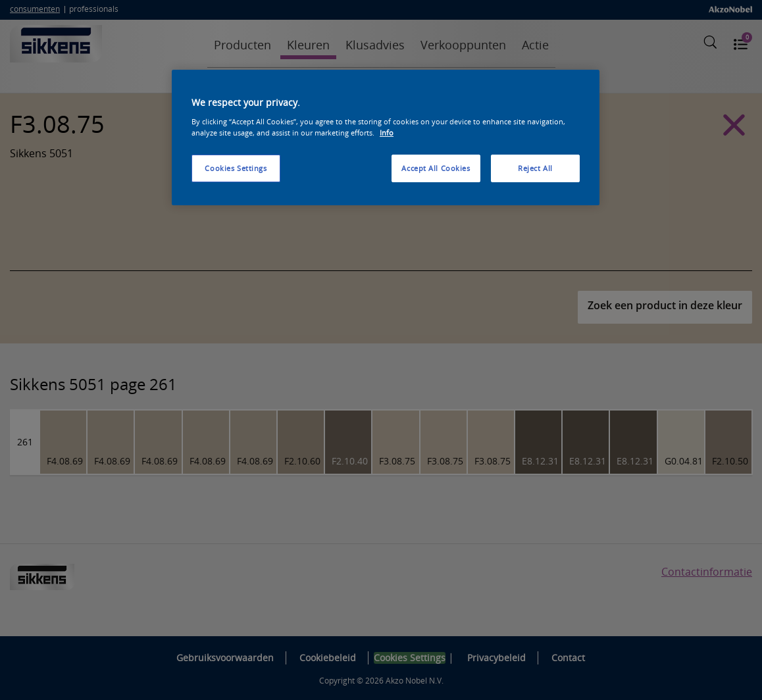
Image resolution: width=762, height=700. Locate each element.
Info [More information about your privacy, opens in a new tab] (387, 133)
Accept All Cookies (436, 168)
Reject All (535, 168)
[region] (386, 137)
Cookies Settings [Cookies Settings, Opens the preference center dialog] (236, 168)
